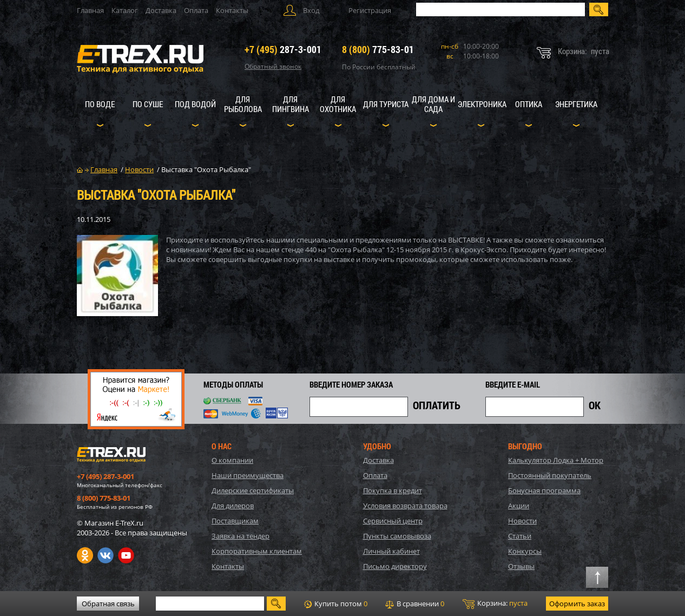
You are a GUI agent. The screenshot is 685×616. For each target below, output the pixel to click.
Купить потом (336, 604)
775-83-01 (378, 49)
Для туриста (386, 104)
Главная (90, 10)
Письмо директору (395, 566)
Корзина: (495, 604)
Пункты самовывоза (397, 536)
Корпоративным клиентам (257, 551)
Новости (522, 521)
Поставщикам (235, 521)
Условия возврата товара (405, 506)
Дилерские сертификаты (253, 490)
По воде (100, 104)
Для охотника (338, 104)
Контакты (232, 10)
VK (106, 555)
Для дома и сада (433, 104)
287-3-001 (283, 49)
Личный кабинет (391, 551)
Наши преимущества (248, 475)
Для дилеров (233, 506)
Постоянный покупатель (550, 475)
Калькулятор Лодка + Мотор (556, 460)
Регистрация (370, 10)
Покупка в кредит (393, 490)
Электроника (482, 104)
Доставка (161, 10)
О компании (232, 460)
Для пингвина (291, 104)
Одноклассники (85, 555)
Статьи (520, 536)
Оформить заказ (577, 604)
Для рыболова (243, 104)
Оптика (529, 104)
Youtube (126, 555)
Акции (519, 506)
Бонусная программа (544, 490)
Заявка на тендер (241, 536)
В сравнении (415, 604)
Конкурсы (525, 551)
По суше (148, 104)
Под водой (195, 104)
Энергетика (576, 104)
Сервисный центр (393, 521)
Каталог (125, 10)
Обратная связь (108, 604)
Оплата (196, 10)
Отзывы (521, 566)
